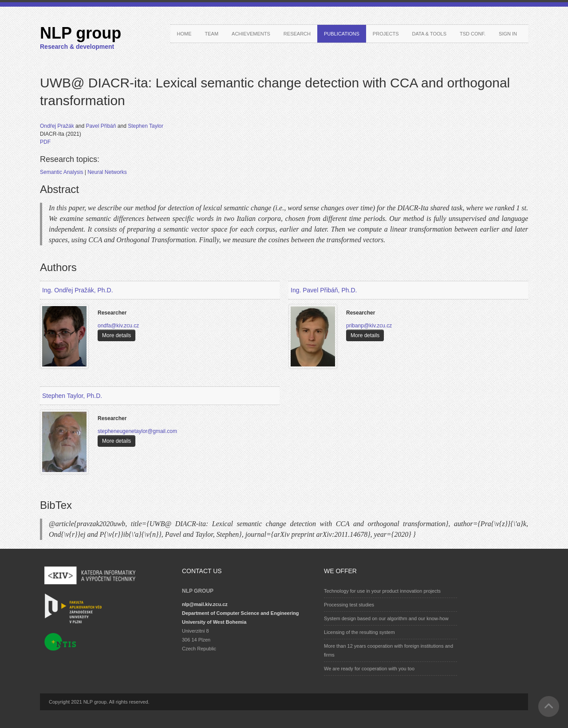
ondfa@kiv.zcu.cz (118, 326)
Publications (342, 34)
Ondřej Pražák (58, 126)
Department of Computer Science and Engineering (240, 613)
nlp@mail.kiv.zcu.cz (205, 604)
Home (184, 34)
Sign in (508, 34)
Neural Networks (107, 172)
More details (116, 335)
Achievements (251, 34)
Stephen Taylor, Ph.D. (72, 396)
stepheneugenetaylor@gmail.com (137, 431)
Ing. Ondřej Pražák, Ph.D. (78, 290)
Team (212, 34)
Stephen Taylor (146, 126)
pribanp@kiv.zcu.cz (369, 326)
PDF (45, 142)
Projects (386, 34)
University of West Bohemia (214, 622)
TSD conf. (473, 34)
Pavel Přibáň (101, 126)
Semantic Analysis (62, 172)
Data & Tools (429, 34)
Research (297, 34)
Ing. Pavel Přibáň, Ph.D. (324, 290)
